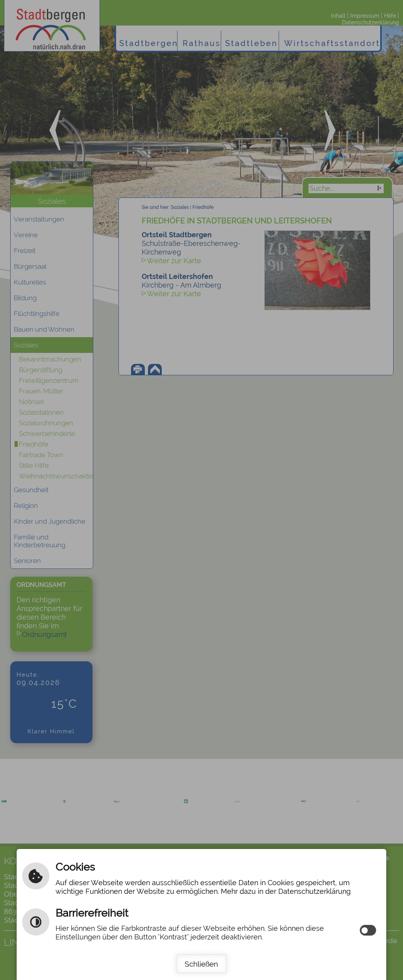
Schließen (201, 964)
